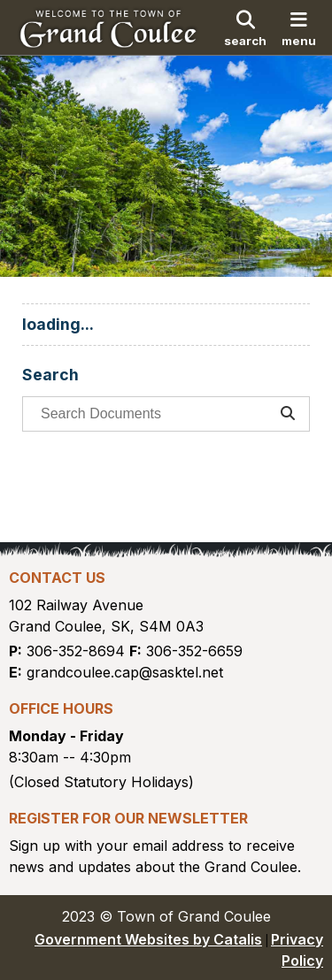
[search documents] (151, 414)
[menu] (299, 27)
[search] (245, 27)
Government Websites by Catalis (148, 939)
